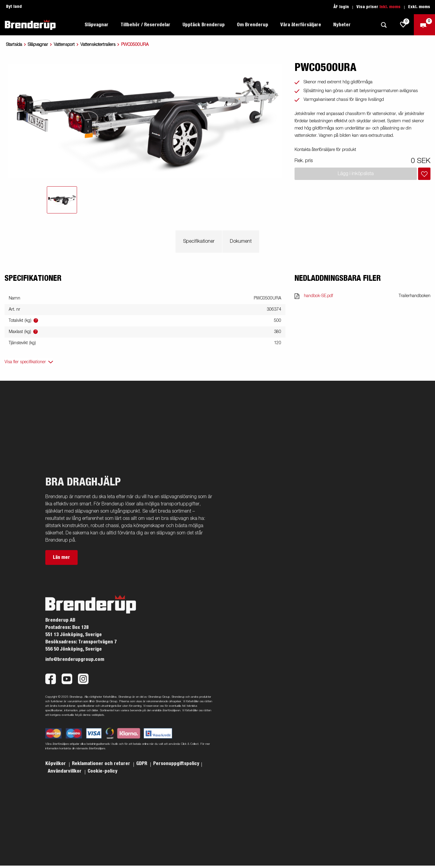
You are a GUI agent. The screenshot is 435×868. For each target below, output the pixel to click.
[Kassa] (424, 25)
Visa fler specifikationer (25, 362)
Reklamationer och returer (102, 764)
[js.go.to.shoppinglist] (403, 25)
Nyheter (342, 25)
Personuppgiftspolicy (176, 764)
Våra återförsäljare (301, 25)
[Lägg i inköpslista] (424, 174)
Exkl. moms (419, 7)
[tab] (62, 200)
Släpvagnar (97, 25)
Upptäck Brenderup (204, 25)
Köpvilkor (56, 764)
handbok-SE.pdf (318, 296)
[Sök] (384, 25)
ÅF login (341, 7)
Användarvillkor (65, 771)
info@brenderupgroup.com (75, 659)
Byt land (14, 7)
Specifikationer (199, 242)
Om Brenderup (253, 25)
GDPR (142, 764)
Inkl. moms (390, 7)
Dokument (241, 242)
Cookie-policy (103, 771)
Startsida (14, 45)
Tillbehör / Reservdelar (145, 25)
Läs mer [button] (61, 557)
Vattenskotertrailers (98, 45)
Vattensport (64, 45)
